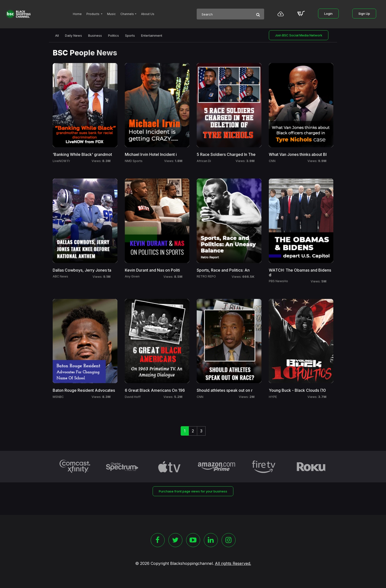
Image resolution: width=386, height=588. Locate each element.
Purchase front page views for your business (193, 491)
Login (328, 14)
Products (93, 14)
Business (95, 35)
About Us (148, 14)
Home (77, 14)
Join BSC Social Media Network (299, 35)
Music (111, 14)
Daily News (73, 35)
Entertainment (152, 35)
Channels (127, 14)
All (57, 35)
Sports (130, 35)
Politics (113, 35)
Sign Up (364, 14)
